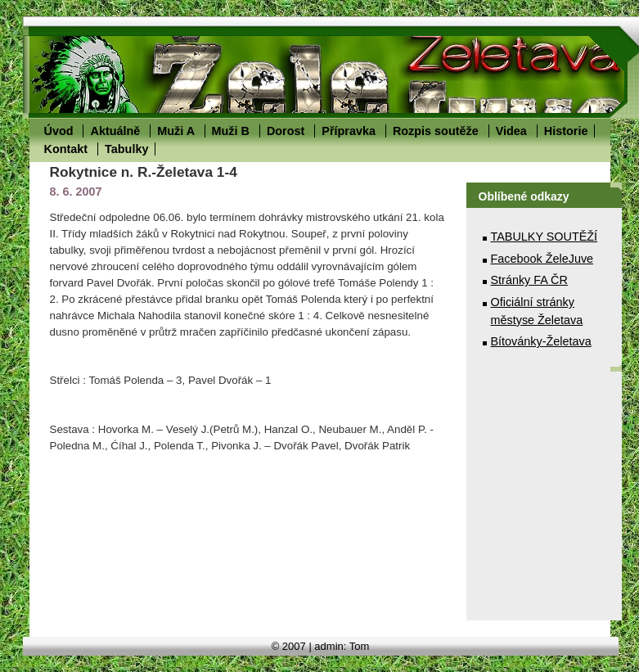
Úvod (59, 131)
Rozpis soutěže (436, 131)
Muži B (231, 131)
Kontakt (66, 149)
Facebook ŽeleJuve (542, 259)
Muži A (175, 131)
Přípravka (349, 131)
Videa (511, 131)
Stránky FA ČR (529, 280)
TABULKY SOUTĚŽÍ (544, 237)
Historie (566, 131)
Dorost (286, 131)
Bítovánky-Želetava (541, 341)
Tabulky (126, 149)
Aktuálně (115, 131)
